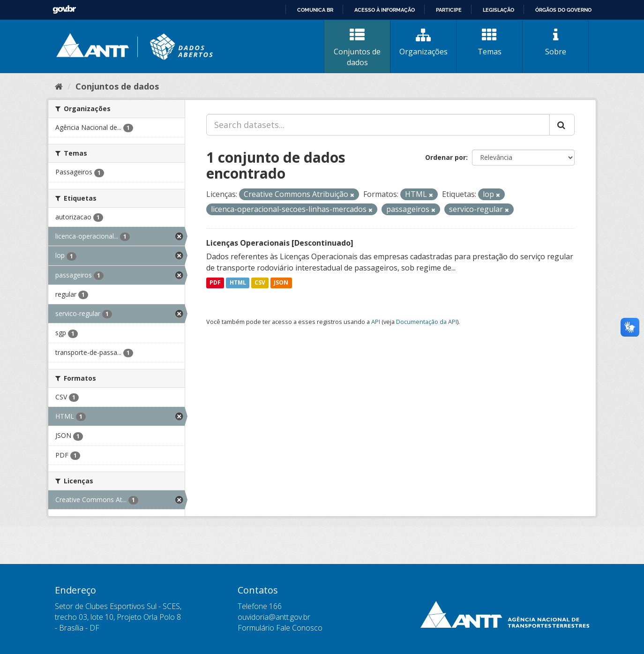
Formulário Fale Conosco (280, 628)
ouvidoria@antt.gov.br (274, 617)
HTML (238, 283)
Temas (489, 42)
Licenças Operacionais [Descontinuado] (280, 243)
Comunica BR (315, 10)
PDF (215, 283)
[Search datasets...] (378, 125)
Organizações (423, 42)
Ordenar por (446, 157)
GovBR (64, 10)
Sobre (555, 42)
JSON (281, 283)
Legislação (498, 10)
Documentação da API (427, 322)
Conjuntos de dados (357, 48)
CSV (260, 283)
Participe (449, 10)
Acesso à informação (385, 10)
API (376, 322)
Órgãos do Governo (563, 10)
